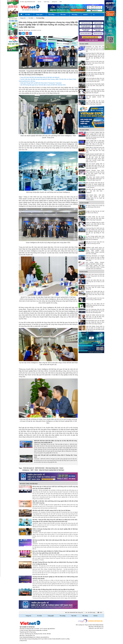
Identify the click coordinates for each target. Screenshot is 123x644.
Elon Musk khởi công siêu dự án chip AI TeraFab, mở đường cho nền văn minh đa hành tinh (95, 69)
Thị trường (52, 15)
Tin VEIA (28, 15)
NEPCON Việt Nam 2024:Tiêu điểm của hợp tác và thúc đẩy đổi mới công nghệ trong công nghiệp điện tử (55, 442)
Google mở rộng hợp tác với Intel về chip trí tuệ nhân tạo (95, 212)
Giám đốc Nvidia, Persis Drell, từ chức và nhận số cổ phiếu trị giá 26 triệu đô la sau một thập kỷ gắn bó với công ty (95, 329)
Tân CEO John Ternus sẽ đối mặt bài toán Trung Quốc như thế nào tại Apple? (95, 276)
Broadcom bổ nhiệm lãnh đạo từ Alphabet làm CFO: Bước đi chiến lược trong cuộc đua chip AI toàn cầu (95, 294)
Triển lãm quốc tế (28, 468)
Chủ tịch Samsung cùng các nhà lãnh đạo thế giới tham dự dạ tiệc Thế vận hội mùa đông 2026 (95, 311)
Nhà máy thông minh (52, 468)
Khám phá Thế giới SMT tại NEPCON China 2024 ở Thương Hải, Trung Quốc (41, 83)
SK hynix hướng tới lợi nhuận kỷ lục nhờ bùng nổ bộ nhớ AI (95, 206)
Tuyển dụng (46, 2)
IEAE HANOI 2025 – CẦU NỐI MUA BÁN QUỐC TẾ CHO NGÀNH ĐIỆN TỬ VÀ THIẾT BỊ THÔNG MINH (95, 197)
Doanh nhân (84, 272)
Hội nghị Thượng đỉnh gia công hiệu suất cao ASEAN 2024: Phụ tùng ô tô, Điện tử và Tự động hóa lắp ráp (55, 563)
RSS (101, 612)
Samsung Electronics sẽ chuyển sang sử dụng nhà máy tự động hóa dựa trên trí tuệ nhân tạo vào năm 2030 (95, 258)
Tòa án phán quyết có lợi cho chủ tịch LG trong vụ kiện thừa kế (95, 299)
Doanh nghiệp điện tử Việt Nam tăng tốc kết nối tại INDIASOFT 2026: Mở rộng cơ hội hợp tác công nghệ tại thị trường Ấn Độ (95, 143)
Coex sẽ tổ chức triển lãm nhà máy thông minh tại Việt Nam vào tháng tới (40, 77)
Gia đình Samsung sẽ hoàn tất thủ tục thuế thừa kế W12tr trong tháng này (95, 287)
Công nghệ (40, 15)
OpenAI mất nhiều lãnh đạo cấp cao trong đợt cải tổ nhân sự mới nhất (95, 282)
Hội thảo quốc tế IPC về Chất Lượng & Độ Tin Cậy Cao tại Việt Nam (51, 510)
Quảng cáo (54, 2)
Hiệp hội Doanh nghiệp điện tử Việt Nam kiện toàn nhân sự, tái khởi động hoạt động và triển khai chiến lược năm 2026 (95, 166)
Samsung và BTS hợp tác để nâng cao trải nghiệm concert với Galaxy (95, 97)
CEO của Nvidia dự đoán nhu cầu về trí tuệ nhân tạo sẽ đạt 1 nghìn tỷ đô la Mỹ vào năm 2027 (95, 80)
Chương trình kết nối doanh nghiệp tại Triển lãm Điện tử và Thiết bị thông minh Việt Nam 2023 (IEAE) (55, 578)
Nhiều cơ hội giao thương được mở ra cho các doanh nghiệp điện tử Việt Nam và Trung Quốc (55, 530)
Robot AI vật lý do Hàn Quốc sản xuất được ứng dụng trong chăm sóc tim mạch (95, 63)
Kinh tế (86, 15)
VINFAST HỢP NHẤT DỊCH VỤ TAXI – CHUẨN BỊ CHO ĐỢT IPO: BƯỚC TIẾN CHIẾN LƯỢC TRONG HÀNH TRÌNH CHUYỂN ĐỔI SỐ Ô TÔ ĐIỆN (95, 251)
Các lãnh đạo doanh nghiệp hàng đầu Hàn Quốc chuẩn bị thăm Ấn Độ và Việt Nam (95, 74)
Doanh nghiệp (84, 203)
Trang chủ (23, 18)
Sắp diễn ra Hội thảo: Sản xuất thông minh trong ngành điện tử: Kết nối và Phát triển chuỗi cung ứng (55, 502)
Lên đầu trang (91, 612)
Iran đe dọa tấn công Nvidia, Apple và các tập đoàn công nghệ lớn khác (95, 86)
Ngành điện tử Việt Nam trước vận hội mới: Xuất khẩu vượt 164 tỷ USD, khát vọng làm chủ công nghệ (95, 150)
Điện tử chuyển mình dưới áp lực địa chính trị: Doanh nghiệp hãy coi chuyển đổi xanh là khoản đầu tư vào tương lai (95, 185)
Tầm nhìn (64, 15)
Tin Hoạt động (84, 130)
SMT (32, 470)
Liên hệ (39, 2)
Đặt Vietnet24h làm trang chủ (75, 612)
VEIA (61, 2)
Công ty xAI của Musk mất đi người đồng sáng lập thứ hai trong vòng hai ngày (95, 305)
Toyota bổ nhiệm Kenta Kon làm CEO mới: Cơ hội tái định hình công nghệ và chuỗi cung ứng (95, 317)
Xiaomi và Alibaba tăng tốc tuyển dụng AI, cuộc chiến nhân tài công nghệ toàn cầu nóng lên (95, 91)
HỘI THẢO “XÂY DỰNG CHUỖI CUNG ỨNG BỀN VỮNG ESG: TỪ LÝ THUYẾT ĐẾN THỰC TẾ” (95, 179)
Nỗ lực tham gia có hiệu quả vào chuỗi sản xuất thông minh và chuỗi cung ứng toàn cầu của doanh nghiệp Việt (55, 488)
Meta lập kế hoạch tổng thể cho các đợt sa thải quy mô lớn (95, 243)
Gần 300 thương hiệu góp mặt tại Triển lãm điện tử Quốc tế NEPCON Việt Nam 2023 (43, 85)
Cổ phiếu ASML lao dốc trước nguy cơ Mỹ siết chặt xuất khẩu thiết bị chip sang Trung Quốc (95, 102)
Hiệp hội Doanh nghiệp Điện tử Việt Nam (52, 470)
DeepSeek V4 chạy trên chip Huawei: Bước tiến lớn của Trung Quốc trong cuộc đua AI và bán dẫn (95, 49)
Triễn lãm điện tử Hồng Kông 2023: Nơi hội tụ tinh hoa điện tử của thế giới (53, 589)
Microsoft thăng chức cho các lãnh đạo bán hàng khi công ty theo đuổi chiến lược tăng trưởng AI (95, 322)
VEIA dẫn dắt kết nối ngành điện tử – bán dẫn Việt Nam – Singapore (95, 191)
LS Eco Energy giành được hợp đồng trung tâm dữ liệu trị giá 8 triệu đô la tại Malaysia (95, 238)
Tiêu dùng (75, 15)
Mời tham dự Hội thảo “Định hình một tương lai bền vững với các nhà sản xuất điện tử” (55, 541)
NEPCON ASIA (40, 468)
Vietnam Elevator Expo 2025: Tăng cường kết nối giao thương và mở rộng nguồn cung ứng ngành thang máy (95, 173)
